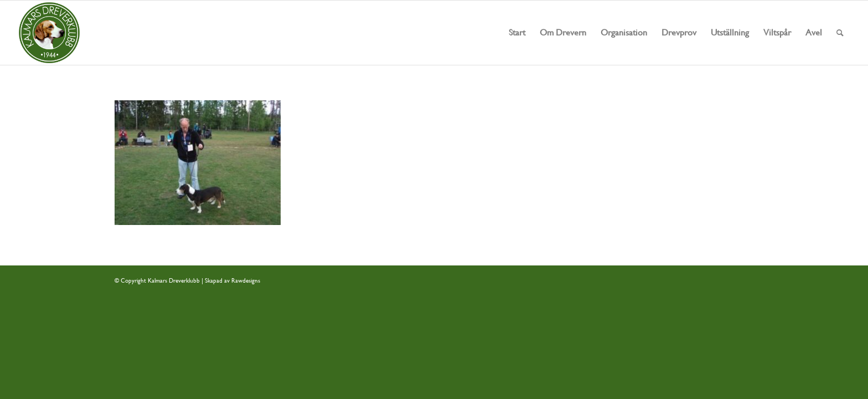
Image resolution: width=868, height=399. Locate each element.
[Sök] (840, 33)
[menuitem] (517, 33)
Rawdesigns (246, 281)
